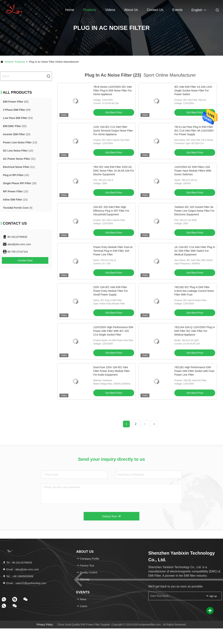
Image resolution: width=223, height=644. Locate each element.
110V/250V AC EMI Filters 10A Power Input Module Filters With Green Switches (193, 171)
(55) (15, 126)
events (177, 10)
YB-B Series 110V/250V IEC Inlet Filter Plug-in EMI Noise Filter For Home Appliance (113, 91)
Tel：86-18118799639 (17, 563)
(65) (16, 102)
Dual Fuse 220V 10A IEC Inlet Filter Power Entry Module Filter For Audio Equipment (111, 371)
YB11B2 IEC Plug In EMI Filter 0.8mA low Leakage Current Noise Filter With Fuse (194, 291)
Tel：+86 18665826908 (18, 576)
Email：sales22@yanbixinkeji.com (24, 583)
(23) (20, 142)
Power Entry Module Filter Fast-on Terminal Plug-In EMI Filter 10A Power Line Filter (113, 251)
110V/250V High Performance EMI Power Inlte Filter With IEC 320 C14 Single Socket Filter (113, 331)
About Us (131, 10)
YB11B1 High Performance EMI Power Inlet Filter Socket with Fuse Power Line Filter (194, 371)
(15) (16, 191)
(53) (18, 118)
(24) (15, 200)
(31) (19, 159)
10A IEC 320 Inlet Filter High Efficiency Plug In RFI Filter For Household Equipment (111, 211)
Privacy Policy (45, 625)
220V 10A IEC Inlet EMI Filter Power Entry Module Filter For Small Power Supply (111, 291)
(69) (17, 110)
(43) (16, 175)
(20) (17, 134)
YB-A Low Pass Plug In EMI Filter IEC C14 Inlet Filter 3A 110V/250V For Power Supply (194, 131)
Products (90, 10)
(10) (18, 151)
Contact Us (155, 10)
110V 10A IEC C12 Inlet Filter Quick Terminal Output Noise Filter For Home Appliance (113, 131)
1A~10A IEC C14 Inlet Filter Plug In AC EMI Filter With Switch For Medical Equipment (195, 251)
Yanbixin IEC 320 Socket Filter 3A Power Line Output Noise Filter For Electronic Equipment (194, 211)
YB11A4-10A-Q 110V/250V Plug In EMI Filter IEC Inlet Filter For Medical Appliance (194, 331)
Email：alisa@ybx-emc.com (21, 569)
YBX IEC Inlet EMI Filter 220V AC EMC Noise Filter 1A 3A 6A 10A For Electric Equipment (114, 171)
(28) (20, 183)
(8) (18, 208)
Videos (110, 10)
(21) (19, 167)
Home (70, 10)
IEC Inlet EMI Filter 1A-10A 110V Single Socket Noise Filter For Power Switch (193, 91)
